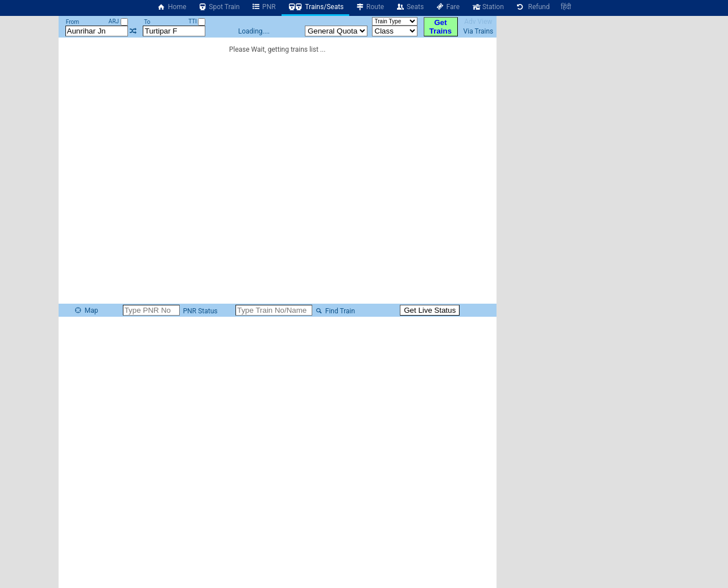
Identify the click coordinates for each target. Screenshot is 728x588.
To (147, 22)
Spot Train (219, 7)
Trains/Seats (316, 7)
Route (369, 7)
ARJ (118, 21)
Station (487, 7)
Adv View (478, 22)
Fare (447, 7)
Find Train (334, 311)
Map (86, 310)
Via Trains (479, 31)
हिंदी (566, 7)
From (73, 22)
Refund (533, 7)
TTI (197, 21)
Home (172, 7)
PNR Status (200, 311)
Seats (409, 7)
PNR (263, 7)
